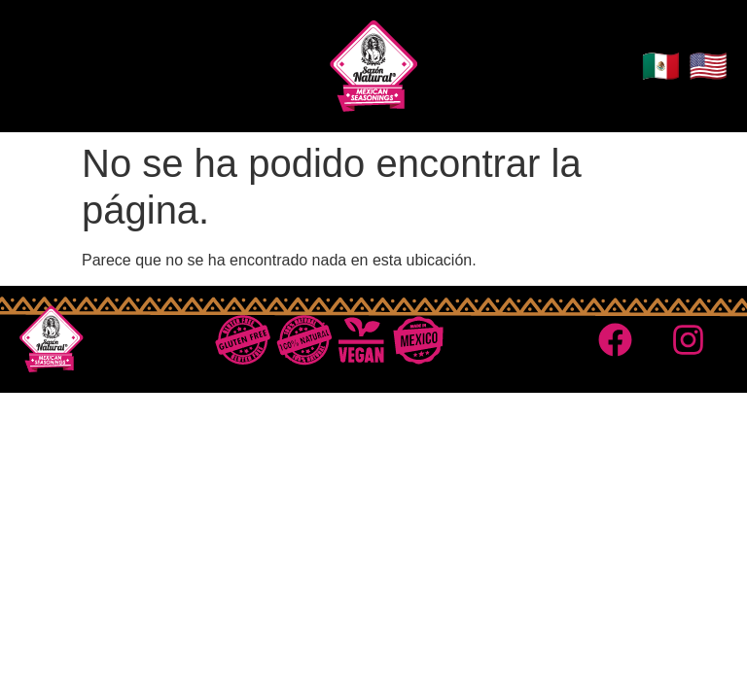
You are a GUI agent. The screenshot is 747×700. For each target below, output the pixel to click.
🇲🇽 (660, 66)
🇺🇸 (708, 66)
